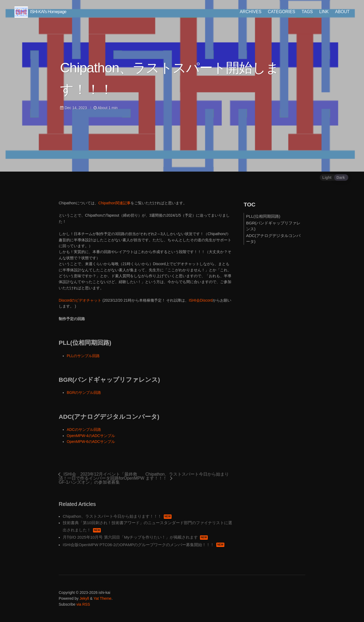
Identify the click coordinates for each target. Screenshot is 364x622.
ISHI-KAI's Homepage (42, 12)
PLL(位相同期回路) (263, 216)
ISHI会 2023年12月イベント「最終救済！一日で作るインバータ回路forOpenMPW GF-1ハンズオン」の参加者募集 (101, 478)
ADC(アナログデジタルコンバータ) (273, 238)
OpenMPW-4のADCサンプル (91, 436)
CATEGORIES (280, 12)
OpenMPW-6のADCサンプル (91, 442)
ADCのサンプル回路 (84, 430)
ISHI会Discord (201, 300)
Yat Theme (103, 598)
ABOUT (341, 12)
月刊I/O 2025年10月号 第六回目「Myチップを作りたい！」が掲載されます (135, 537)
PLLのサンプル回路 (83, 356)
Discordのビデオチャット (80, 300)
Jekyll (84, 598)
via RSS (83, 605)
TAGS (306, 12)
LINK (322, 12)
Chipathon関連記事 (114, 203)
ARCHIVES (249, 12)
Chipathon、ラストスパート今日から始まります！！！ (187, 476)
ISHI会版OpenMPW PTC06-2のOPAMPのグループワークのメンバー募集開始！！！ (144, 545)
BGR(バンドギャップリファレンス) (273, 226)
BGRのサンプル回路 (84, 393)
